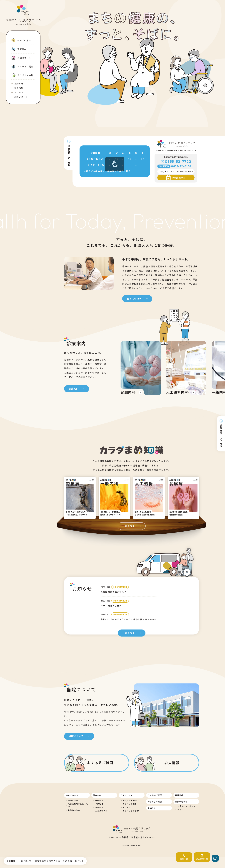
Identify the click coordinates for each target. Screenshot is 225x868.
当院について (126, 795)
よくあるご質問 (155, 795)
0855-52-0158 (181, 166)
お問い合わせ (181, 802)
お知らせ (152, 808)
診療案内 (97, 795)
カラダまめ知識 (155, 802)
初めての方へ (72, 795)
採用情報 (179, 795)
